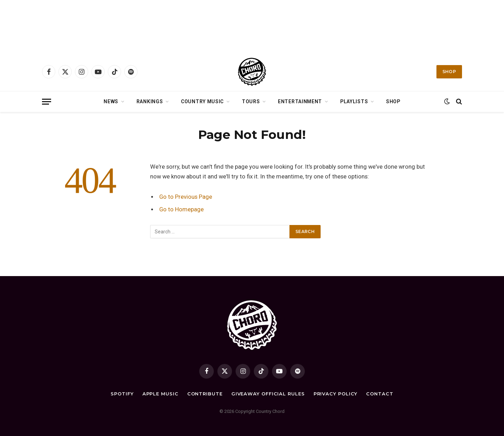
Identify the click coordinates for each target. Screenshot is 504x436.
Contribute (205, 394)
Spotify (122, 394)
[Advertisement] (252, 26)
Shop (449, 72)
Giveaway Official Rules (268, 394)
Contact (380, 394)
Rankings (150, 101)
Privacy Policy (336, 394)
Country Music (202, 101)
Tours (251, 101)
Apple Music (160, 394)
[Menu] (47, 102)
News (111, 101)
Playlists (354, 101)
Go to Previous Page (186, 197)
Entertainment (300, 101)
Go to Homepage (181, 209)
